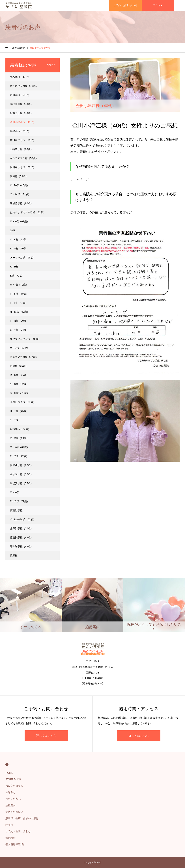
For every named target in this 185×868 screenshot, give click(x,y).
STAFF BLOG (13, 779)
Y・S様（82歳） (19, 384)
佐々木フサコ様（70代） (24, 86)
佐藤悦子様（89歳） (21, 537)
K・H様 (14, 267)
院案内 (9, 825)
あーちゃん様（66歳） (23, 258)
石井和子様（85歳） (21, 547)
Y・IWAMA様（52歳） (23, 519)
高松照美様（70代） (21, 104)
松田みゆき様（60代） (23, 167)
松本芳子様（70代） (21, 113)
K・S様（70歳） (19, 249)
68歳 (13, 230)
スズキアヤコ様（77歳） (24, 357)
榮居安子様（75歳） (21, 483)
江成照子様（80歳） (21, 203)
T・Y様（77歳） (19, 456)
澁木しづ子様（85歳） (23, 402)
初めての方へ (13, 799)
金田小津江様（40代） (23, 122)
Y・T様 (14, 420)
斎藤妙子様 (16, 510)
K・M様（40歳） (20, 185)
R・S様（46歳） (19, 375)
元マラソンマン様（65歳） (25, 339)
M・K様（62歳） (20, 221)
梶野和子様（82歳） (21, 465)
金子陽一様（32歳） (21, 474)
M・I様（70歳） (19, 285)
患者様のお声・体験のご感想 (22, 818)
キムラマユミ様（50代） (24, 158)
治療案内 (10, 805)
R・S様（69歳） (19, 438)
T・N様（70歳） (19, 321)
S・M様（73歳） (20, 393)
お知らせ (10, 792)
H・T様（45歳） (19, 411)
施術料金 (10, 838)
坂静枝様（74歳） (20, 429)
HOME (7, 764)
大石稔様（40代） (20, 77)
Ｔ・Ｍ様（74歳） (20, 194)
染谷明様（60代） (20, 131)
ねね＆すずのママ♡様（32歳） (28, 212)
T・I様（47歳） (19, 303)
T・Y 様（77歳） (20, 501)
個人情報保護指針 (16, 844)
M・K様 (14, 492)
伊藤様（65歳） (19, 366)
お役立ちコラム (14, 786)
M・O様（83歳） (20, 348)
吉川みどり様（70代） (23, 140)
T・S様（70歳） (19, 294)
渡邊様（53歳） (19, 176)
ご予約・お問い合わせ (18, 831)
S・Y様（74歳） (19, 330)
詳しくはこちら (46, 736)
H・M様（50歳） (20, 312)
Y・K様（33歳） (19, 239)
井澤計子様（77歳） (21, 528)
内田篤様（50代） (20, 95)
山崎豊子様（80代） (21, 149)
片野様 (14, 556)
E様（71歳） (17, 276)
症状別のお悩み (14, 812)
